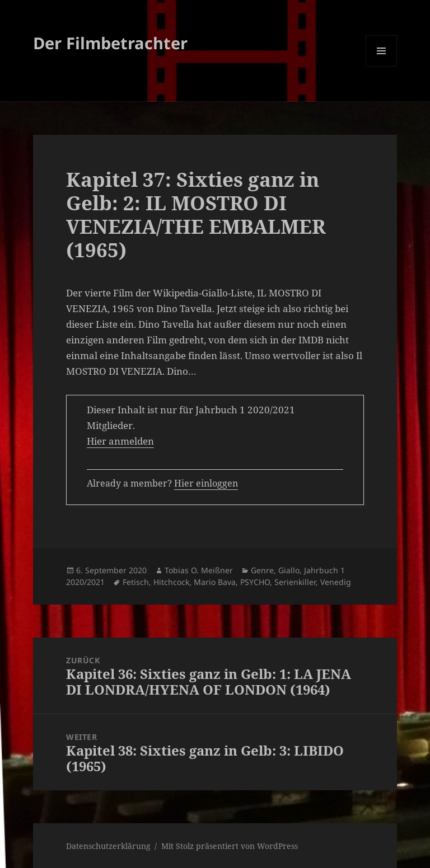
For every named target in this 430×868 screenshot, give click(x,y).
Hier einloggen (206, 483)
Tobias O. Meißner (199, 570)
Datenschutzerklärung (108, 846)
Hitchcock (171, 582)
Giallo (289, 570)
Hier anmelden (120, 441)
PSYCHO (255, 582)
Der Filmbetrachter (110, 43)
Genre (262, 570)
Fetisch (136, 582)
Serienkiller (295, 582)
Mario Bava (215, 582)
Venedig (336, 582)
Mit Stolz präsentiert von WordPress (230, 846)
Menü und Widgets (382, 66)
